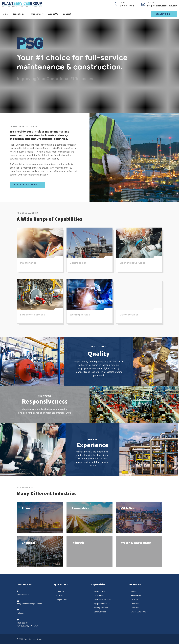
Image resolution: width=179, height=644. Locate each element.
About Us (53, 14)
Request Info (164, 14)
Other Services (129, 315)
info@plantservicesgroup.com (162, 6)
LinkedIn (20, 613)
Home (5, 14)
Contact (67, 14)
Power (26, 508)
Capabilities (18, 14)
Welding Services (101, 608)
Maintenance (28, 263)
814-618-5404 (127, 6)
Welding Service (80, 315)
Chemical (28, 543)
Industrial (78, 543)
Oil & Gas (128, 508)
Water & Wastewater (136, 543)
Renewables (80, 508)
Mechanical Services (132, 263)
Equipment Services (32, 315)
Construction (78, 263)
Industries (36, 14)
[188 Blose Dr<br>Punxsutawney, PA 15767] (18, 620)
